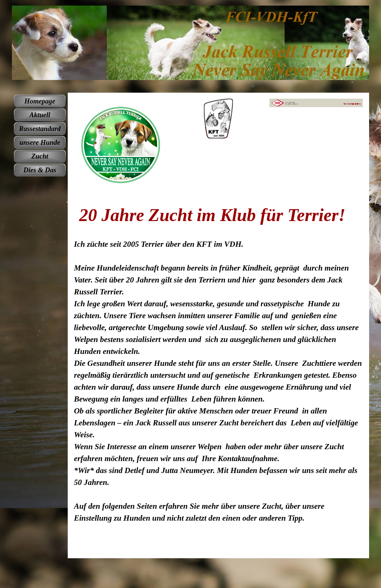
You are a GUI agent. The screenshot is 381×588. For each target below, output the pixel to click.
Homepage (40, 101)
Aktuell (40, 115)
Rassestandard (40, 129)
